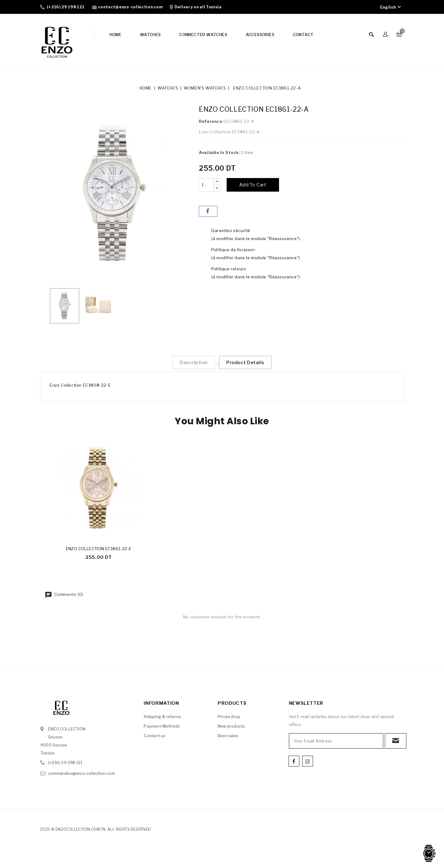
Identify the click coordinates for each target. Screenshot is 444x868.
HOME (116, 35)
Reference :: (212, 121)
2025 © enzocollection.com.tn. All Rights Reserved (96, 831)
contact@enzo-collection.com (130, 7)
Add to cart (253, 185)
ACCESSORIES (260, 35)
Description (191, 363)
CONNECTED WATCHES (203, 35)
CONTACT (303, 35)
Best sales (228, 738)
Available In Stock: (219, 152)
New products (231, 728)
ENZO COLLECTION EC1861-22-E (99, 551)
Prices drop (229, 719)
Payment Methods (162, 728)
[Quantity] (206, 185)
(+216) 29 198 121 (66, 7)
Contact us (154, 738)
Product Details (248, 363)
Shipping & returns (162, 719)
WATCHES (150, 35)
